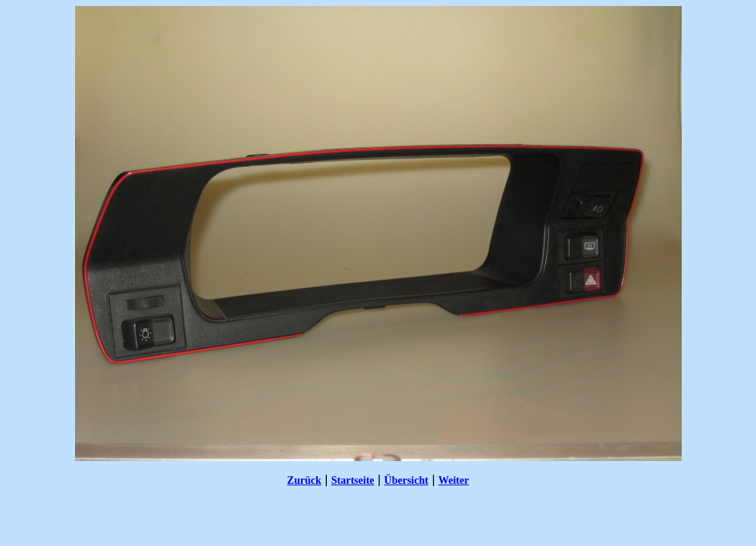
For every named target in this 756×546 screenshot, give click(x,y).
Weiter (453, 480)
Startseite (353, 480)
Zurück (304, 480)
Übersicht (406, 480)
